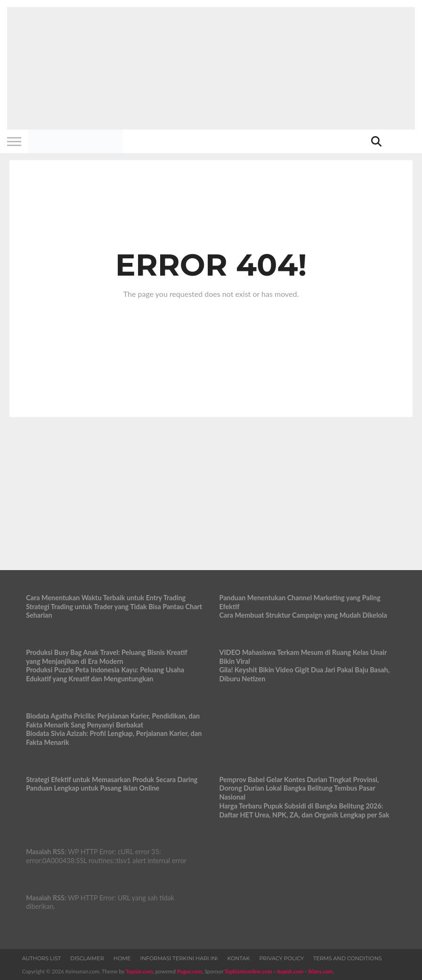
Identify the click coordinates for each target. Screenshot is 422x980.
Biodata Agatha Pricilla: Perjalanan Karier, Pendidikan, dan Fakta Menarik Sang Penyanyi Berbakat (113, 720)
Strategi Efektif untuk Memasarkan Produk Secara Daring (112, 780)
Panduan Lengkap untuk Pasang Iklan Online (93, 788)
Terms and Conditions (348, 958)
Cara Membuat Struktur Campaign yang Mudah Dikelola (303, 615)
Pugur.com (190, 971)
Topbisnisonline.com (248, 971)
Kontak (238, 958)
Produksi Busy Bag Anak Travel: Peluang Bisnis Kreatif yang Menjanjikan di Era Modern (106, 657)
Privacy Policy (281, 958)
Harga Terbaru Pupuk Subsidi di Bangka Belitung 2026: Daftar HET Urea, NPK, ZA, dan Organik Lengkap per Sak (304, 810)
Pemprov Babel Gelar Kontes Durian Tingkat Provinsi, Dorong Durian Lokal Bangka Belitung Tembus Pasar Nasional (299, 788)
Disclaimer (87, 958)
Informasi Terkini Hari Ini (179, 958)
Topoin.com (139, 971)
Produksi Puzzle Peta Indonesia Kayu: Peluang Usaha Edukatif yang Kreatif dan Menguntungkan (105, 674)
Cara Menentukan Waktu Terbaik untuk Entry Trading (106, 598)
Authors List (42, 958)
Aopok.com (290, 971)
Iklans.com (321, 971)
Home (122, 958)
